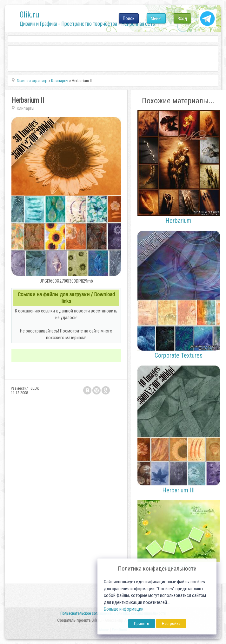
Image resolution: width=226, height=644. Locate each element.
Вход (182, 18)
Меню (156, 18)
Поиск (129, 18)
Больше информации (124, 609)
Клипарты (26, 108)
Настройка (171, 623)
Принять (142, 623)
